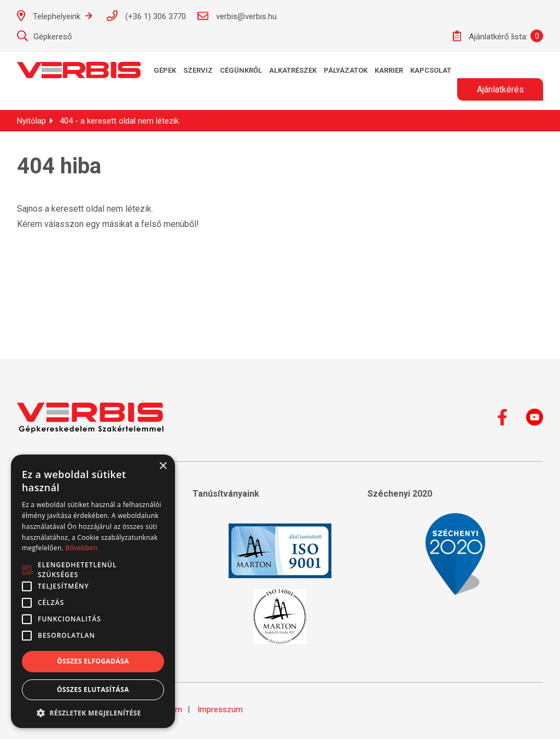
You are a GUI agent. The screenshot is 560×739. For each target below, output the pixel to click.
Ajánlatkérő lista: (490, 36)
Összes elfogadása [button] (93, 661)
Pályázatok (346, 70)
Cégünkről (241, 70)
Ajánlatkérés (500, 89)
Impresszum (220, 709)
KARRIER (389, 70)
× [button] (163, 466)
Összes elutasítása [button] (93, 689)
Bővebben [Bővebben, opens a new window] (81, 548)
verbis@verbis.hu (237, 16)
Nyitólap (31, 121)
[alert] (93, 591)
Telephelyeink (55, 16)
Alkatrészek (293, 70)
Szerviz (198, 70)
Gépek (165, 70)
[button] (93, 712)
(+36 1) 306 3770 (146, 16)
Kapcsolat (431, 70)
